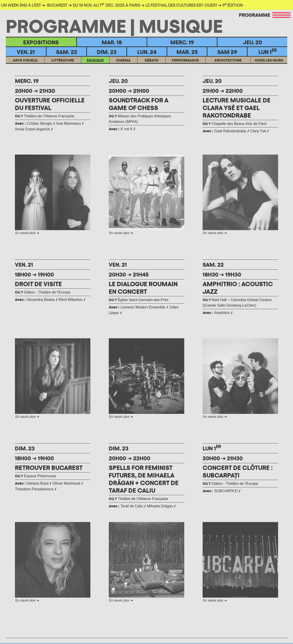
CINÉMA (123, 66)
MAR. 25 (187, 52)
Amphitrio (222, 313)
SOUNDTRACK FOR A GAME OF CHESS (139, 104)
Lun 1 (268, 51)
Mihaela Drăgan (160, 506)
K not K (127, 129)
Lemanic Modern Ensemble (143, 307)
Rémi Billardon (70, 300)
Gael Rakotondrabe (230, 131)
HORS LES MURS (269, 66)
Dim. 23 (107, 52)
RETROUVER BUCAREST (49, 468)
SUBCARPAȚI (226, 491)
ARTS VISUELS (25, 66)
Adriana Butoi (38, 483)
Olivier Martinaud (66, 483)
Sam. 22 (67, 52)
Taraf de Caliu (132, 506)
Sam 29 (227, 52)
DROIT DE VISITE (38, 284)
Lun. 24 (147, 52)
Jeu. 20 (253, 42)
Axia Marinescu (68, 123)
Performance (185, 66)
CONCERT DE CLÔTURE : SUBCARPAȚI (238, 471)
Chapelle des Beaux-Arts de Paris (235, 124)
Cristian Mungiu (39, 123)
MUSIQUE (95, 66)
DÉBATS (152, 66)
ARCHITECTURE (228, 66)
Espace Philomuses (36, 476)
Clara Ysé (258, 131)
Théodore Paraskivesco (34, 489)
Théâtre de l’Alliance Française (45, 116)
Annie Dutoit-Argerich (32, 129)
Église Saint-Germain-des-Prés (139, 300)
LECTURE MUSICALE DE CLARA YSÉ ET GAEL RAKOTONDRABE (237, 108)
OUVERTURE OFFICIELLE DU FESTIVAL (50, 104)
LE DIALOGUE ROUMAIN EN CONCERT (144, 288)
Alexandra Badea (41, 300)
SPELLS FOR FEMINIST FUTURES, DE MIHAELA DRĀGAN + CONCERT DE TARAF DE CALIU (144, 479)
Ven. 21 (26, 52)
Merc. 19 (182, 42)
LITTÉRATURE (63, 66)
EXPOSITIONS (41, 42)
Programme (254, 15)
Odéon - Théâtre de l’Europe (43, 292)
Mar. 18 (112, 42)
